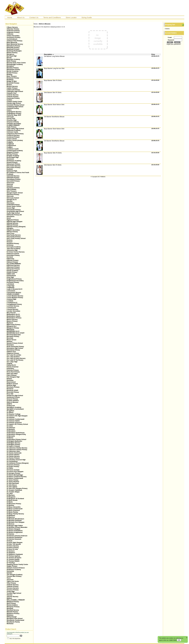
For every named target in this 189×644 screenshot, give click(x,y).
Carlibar (9, 100)
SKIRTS (9, 404)
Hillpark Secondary (13, 230)
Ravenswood (11, 382)
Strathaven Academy (14, 570)
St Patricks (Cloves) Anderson (17, 536)
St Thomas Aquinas (13, 556)
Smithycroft (11, 406)
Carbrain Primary (12, 97)
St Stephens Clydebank (15, 554)
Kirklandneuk (11, 276)
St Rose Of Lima (12, 549)
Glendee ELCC (12, 200)
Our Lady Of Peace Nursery (16, 358)
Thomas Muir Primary (14, 576)
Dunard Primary (12, 162)
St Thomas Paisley (13, 559)
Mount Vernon (11, 340)
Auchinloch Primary (13, 37)
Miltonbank (10, 330)
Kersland (10, 257)
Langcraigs (10, 286)
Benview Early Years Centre (16, 63)
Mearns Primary (12, 321)
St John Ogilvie (12, 487)
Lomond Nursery (12, 309)
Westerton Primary (13, 607)
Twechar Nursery (12, 597)
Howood (9, 242)
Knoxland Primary (13, 282)
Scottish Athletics (13, 401)
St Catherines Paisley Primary (17, 450)
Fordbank (10, 174)
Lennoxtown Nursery (14, 292)
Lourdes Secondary (13, 311)
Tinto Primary (11, 583)
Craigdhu (10, 142)
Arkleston (10, 34)
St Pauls (9, 541)
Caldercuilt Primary (13, 90)
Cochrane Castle (12, 132)
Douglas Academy (13, 156)
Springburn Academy (14, 407)
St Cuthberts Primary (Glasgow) (18, 463)
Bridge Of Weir (12, 81)
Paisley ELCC (11, 365)
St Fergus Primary (13, 466)
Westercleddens (12, 605)
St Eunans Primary (13, 465)
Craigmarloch (11, 146)
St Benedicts (11, 431)
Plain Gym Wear (12, 374)
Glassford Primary (13, 195)
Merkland (10, 323)
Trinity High (11, 592)
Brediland (10, 80)
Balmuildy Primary (13, 48)
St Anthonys (11, 428)
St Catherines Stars (13, 451)
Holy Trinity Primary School (16, 238)
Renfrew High (11, 385)
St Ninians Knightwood (15, 532)
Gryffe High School (13, 213)
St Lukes (10, 494)
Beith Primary (11, 61)
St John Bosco (12, 485)
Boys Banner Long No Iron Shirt (54, 68)
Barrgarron (10, 54)
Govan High (11, 208)
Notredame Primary (13, 350)
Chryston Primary (13, 122)
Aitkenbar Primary (13, 29)
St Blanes (10, 438)
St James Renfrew (13, 482)
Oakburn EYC (11, 352)
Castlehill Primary (13, 108)
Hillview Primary (12, 232)
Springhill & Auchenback (15, 409)
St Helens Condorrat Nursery (17, 477)
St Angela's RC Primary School (17, 424)
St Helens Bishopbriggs (15, 475)
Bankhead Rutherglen (14, 51)
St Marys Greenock (13, 510)
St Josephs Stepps (13, 492)
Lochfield (10, 301)
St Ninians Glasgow (13, 529)
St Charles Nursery (13, 456)
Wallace (9, 598)
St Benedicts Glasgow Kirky (16, 434)
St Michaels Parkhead (14, 521)
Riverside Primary (13, 392)
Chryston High (12, 120)
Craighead (10, 144)
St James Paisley (12, 480)
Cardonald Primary (13, 98)
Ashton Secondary (13, 36)
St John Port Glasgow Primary (17, 488)
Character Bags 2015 (14, 115)
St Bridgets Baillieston (14, 441)
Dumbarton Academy (14, 161)
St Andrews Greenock (14, 423)
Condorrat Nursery (13, 135)
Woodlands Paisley (13, 622)
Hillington (10, 228)
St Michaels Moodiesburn (15, 519)
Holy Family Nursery (14, 235)
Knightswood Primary (14, 279)
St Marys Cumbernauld (15, 509)
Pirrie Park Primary (13, 372)
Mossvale (10, 338)
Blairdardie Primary (13, 70)
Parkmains (10, 369)
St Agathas (10, 411)
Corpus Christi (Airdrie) (15, 140)
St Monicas (10, 524)
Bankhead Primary (13, 49)
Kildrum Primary (12, 262)
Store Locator (71, 17)
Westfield (10, 608)
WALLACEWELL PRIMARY (16, 600)
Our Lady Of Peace (13, 357)
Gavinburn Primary (13, 188)
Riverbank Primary (13, 387)
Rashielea (10, 380)
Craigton (10, 147)
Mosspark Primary (13, 336)
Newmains (10, 345)
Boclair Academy (12, 71)
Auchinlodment (12, 39)
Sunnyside (10, 571)
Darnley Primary (12, 154)
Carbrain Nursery (13, 95)
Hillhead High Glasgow (14, 222)
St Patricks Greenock (14, 539)
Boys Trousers (12, 76)
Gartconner (11, 183)
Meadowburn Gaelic (13, 316)
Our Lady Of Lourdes (14, 355)
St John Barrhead (13, 483)
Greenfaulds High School (15, 211)
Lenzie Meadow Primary (15, 298)
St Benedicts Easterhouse (16, 433)
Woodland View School (15, 619)
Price (153, 54)
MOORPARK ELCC (13, 331)
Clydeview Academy (14, 130)
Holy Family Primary (14, 237)
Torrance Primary (13, 590)
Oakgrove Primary (13, 353)
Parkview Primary (13, 370)
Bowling (9, 75)
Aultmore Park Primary (14, 41)
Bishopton (10, 66)
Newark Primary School (15, 343)
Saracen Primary (12, 399)
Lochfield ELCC (12, 303)
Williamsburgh (12, 617)
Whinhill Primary (12, 612)
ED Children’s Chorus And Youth (18, 173)
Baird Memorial (12, 42)
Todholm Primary (13, 586)
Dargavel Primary (13, 152)
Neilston (9, 341)
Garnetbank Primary (14, 179)
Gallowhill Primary (13, 178)
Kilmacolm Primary (13, 269)
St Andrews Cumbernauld (15, 419)
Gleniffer (10, 201)
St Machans (11, 495)
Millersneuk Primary (13, 325)
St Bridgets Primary (13, 445)
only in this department (14, 639)
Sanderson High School (15, 396)
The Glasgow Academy (15, 575)
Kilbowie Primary (12, 260)
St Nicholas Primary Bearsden (17, 527)
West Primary (11, 603)
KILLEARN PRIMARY (14, 264)
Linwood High (11, 299)
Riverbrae (10, 389)
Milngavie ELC (12, 326)
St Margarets (11, 497)
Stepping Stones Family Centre (17, 564)
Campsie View (11, 93)
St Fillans (10, 468)
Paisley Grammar (13, 367)
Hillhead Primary (12, 225)
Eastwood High (12, 171)
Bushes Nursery (12, 86)
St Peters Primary (13, 548)
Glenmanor (10, 203)
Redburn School (12, 384)
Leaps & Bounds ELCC (15, 289)
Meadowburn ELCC (13, 314)
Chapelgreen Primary (14, 113)
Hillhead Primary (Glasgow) (16, 227)
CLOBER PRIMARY (13, 125)
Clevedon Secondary (14, 124)
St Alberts (10, 412)
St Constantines (12, 461)
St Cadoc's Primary (13, 446)
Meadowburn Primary (14, 318)
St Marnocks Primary (14, 504)
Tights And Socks (13, 581)
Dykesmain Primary (13, 164)
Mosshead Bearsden (14, 335)
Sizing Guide (87, 17)
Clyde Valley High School (15, 129)
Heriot (9, 218)
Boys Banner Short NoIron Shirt (54, 105)
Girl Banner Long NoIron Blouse (54, 56)
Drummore (10, 159)
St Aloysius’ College (13, 414)
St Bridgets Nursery (13, 443)
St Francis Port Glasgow (15, 472)
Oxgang (9, 363)
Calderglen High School (15, 91)
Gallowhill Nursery (13, 176)
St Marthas (10, 505)
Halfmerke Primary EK (14, 215)
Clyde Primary (12, 127)
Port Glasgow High (13, 377)
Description (49, 54)
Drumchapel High (13, 157)
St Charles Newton (13, 455)
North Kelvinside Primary (15, 347)
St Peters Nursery (13, 546)
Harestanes (11, 216)
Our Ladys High (12, 362)
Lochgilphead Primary (14, 304)
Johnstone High (12, 250)
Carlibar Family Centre (14, 102)
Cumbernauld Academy (15, 151)
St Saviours (11, 551)
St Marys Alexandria (13, 507)
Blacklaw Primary (13, 68)
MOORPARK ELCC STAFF (16, 333)
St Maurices (11, 517)
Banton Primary (12, 53)
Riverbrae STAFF (12, 390)
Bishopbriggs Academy (15, 64)
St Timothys (11, 563)
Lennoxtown (11, 291)
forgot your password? (174, 44)
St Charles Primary (13, 458)
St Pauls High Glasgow (15, 543)
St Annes (10, 426)
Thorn (9, 578)
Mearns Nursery (12, 320)
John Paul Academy (13, 249)
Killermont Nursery (13, 265)
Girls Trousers (12, 191)
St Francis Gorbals (13, 470)
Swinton (9, 573)
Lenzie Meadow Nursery (15, 296)
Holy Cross (10, 233)
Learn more (173, 640)
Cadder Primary (12, 88)
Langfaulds (10, 287)
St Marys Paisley (12, 512)
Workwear (10, 624)
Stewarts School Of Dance (16, 568)
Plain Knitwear (12, 375)
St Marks (10, 502)
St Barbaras (11, 429)
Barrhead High (12, 56)
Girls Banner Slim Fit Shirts (53, 93)
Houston (10, 240)
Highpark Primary (13, 220)
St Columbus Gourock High (16, 460)
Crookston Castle (13, 149)
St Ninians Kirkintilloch (15, 531)
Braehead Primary (13, 78)
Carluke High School (14, 103)
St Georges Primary (13, 473)
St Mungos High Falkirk (15, 526)
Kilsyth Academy (12, 271)
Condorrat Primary (13, 137)
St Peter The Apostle (14, 544)
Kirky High (10, 277)
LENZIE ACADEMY (13, 294)
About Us (21, 17)
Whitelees (10, 615)
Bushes (9, 85)
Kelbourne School (13, 254)
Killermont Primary (13, 267)
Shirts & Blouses (12, 402)
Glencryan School (13, 198)
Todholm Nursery (13, 585)
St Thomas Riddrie (13, 561)
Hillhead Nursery (12, 223)
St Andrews (11, 418)
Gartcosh (10, 184)
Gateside (10, 186)
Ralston (9, 379)
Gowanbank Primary (14, 210)
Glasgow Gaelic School (15, 193)
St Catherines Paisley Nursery (17, 448)
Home (10, 17)
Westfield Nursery (13, 610)
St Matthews (11, 515)
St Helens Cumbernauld (15, 478)
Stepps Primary (12, 566)
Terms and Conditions (52, 17)
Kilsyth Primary (12, 272)
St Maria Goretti (12, 500)
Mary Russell (11, 313)
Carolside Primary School (15, 105)
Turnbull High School (14, 593)
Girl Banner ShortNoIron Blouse (54, 117)
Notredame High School (15, 348)
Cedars (9, 110)
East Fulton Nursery (13, 166)
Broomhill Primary (13, 83)
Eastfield (10, 169)
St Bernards (11, 436)
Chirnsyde (10, 117)
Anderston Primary (13, 31)
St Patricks (10, 534)
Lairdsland (10, 284)
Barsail (9, 58)
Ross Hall (10, 394)
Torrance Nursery (13, 588)
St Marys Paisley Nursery (15, 514)
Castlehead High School (15, 107)
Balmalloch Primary (13, 46)
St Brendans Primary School (16, 439)
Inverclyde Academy (14, 247)
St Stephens (11, 553)
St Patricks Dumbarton (14, 537)
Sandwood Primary (13, 397)
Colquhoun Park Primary (15, 134)
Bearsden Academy (13, 59)
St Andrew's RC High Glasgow (17, 416)
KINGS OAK (11, 274)
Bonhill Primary (12, 73)
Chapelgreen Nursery (14, 112)
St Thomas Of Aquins (14, 558)
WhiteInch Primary (13, 613)
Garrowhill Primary (13, 181)
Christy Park (11, 118)
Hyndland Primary (13, 244)
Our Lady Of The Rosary (15, 360)
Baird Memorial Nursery (15, 44)
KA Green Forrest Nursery (16, 252)
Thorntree (10, 580)
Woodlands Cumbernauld (15, 620)
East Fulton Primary (13, 167)
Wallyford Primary (13, 602)
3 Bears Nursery (12, 27)
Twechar (10, 595)
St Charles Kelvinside (14, 453)
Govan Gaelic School (14, 206)
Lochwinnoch (11, 308)
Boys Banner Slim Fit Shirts (53, 80)
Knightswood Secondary (15, 281)
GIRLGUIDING (11, 189)
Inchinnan (10, 245)
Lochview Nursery (13, 306)
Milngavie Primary (13, 328)
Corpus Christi (12, 139)
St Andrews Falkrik (13, 421)
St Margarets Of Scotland (15, 499)
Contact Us (34, 17)
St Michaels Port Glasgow (15, 522)
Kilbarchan (10, 259)
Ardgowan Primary (13, 32)
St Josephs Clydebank (14, 490)
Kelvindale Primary (13, 255)
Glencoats (10, 196)
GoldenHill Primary (13, 205)
